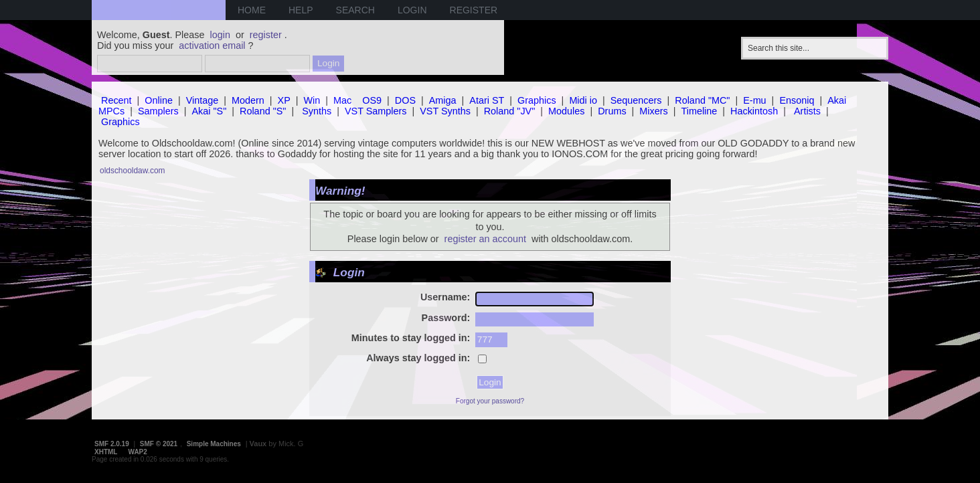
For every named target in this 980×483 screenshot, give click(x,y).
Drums (612, 111)
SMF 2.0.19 (112, 444)
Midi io (583, 100)
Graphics (537, 100)
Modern (248, 100)
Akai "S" (209, 111)
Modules (566, 111)
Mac (342, 100)
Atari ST (487, 100)
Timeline (699, 111)
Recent (116, 100)
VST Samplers (376, 111)
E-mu (754, 100)
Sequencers (636, 100)
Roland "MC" (702, 100)
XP (284, 100)
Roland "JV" (510, 111)
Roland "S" (263, 111)
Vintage (202, 100)
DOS (405, 100)
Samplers (158, 111)
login (220, 35)
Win (312, 100)
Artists (807, 111)
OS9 (372, 100)
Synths (317, 111)
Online (159, 100)
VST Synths (445, 111)
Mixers (653, 111)
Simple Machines (214, 444)
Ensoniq (797, 100)
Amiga (443, 100)
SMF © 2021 (159, 444)
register (266, 35)
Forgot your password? (490, 401)
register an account (485, 239)
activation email (212, 45)
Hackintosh (754, 111)
